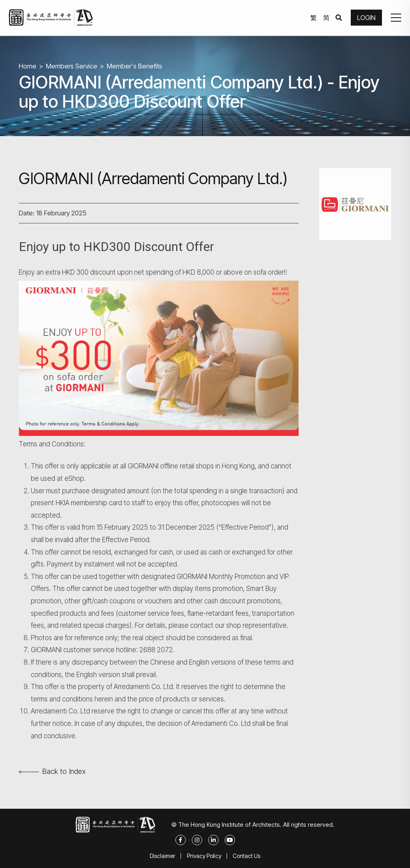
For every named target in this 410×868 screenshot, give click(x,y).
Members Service (72, 66)
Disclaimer (162, 856)
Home (28, 66)
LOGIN (366, 18)
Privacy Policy (204, 856)
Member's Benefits (135, 66)
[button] (396, 18)
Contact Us (247, 856)
